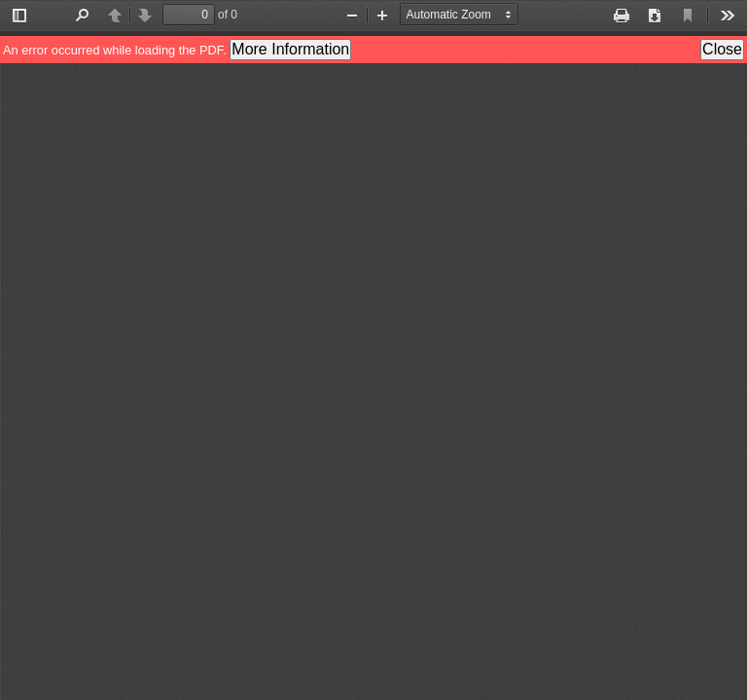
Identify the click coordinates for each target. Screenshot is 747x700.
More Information (290, 49)
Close (722, 49)
